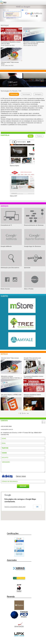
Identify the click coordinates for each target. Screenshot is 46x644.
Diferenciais (14, 94)
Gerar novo (21, 476)
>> (28, 413)
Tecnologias (26, 94)
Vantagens (38, 94)
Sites (31, 136)
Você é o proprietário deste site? (15, 507)
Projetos (39, 136)
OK (37, 507)
